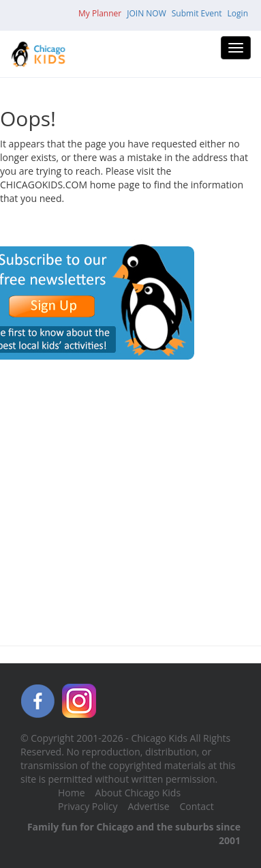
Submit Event (197, 13)
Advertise (148, 806)
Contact (197, 806)
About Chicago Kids (138, 793)
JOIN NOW (147, 13)
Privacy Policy (88, 806)
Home (72, 793)
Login (238, 13)
